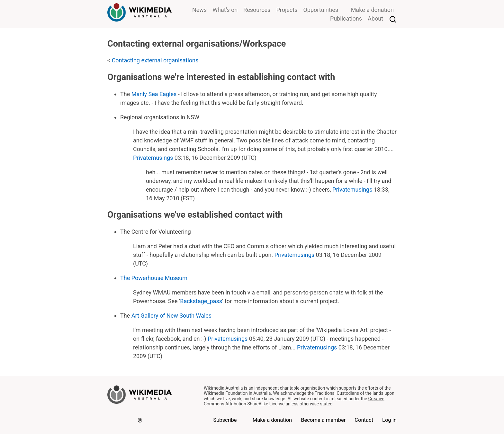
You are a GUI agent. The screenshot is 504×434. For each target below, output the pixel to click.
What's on (225, 10)
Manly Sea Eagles (154, 94)
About (375, 18)
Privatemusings (153, 158)
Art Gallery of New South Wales (171, 316)
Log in (389, 420)
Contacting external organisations (155, 60)
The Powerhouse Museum (154, 278)
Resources (257, 10)
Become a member (323, 420)
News (199, 10)
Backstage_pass (201, 301)
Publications (346, 18)
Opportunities (321, 10)
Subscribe (225, 420)
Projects (287, 10)
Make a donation (372, 10)
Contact (364, 420)
